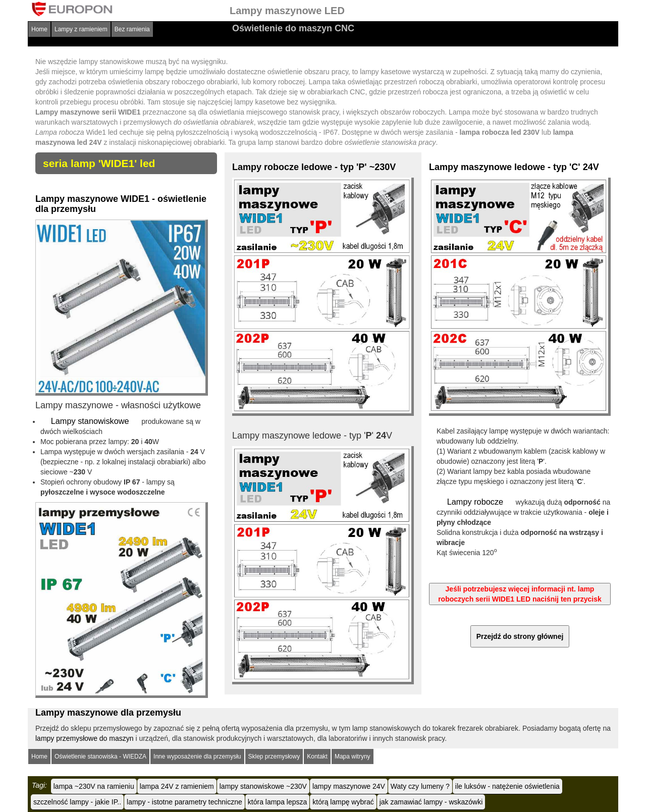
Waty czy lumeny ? (420, 786)
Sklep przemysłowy (274, 756)
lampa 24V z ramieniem (177, 786)
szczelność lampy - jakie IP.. (77, 801)
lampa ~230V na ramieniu (94, 786)
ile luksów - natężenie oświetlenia (507, 786)
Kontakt (317, 756)
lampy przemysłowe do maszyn (85, 738)
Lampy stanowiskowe (90, 421)
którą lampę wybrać (343, 801)
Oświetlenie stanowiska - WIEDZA (100, 756)
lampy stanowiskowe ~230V (263, 786)
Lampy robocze (475, 501)
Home (39, 29)
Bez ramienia (132, 29)
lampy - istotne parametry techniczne (184, 801)
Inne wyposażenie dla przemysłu (197, 756)
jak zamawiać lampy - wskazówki (431, 801)
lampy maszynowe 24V (349, 786)
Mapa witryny (353, 756)
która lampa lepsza (278, 801)
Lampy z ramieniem (81, 29)
